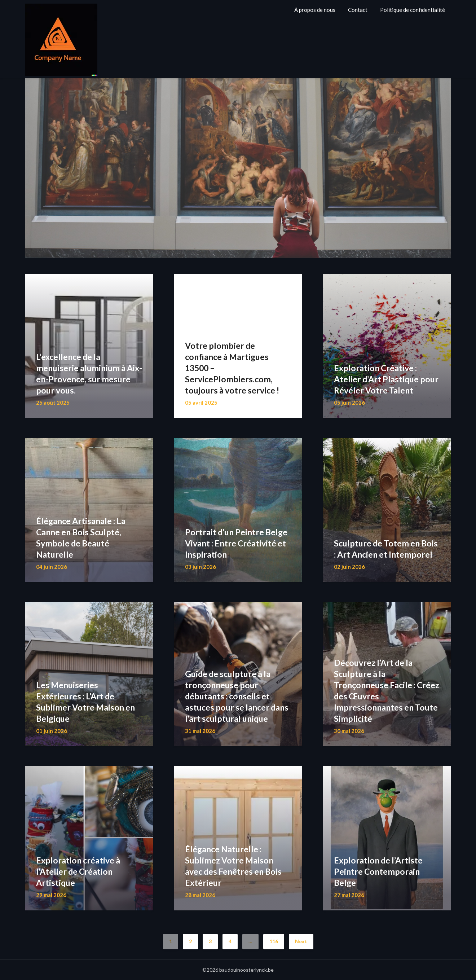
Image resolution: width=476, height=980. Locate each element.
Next (301, 941)
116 (274, 941)
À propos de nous (315, 10)
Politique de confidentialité (413, 10)
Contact (358, 10)
